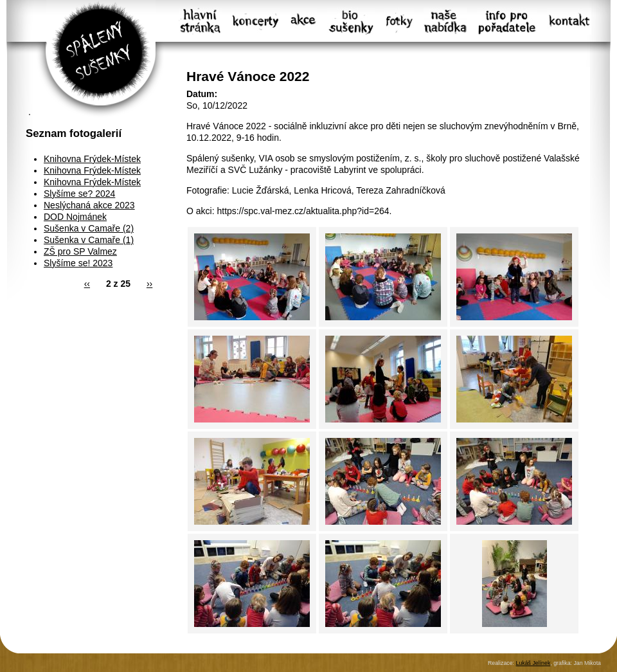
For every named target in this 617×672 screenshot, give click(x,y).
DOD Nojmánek (75, 217)
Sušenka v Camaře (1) (89, 240)
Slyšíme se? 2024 (79, 194)
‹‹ (87, 284)
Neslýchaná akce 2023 (89, 205)
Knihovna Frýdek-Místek (92, 159)
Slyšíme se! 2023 (78, 263)
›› (149, 284)
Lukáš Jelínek (533, 663)
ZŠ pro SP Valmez (80, 251)
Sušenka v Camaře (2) (89, 228)
